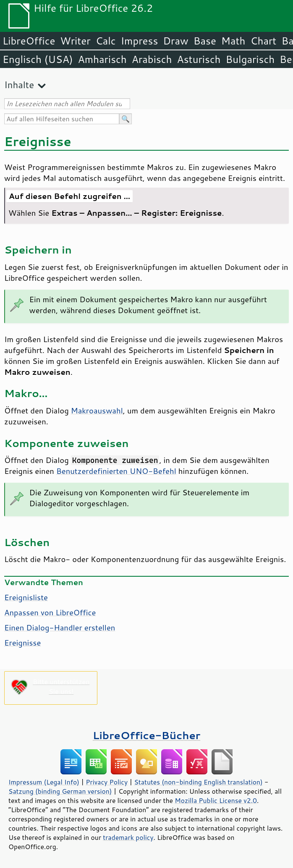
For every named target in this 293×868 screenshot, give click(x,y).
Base (205, 41)
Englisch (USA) (38, 59)
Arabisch (152, 59)
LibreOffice (29, 41)
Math (233, 41)
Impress (140, 41)
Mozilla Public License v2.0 (216, 800)
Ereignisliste (26, 597)
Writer (75, 41)
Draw (175, 41)
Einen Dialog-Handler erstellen (60, 627)
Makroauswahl (97, 410)
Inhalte (19, 85)
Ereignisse (22, 643)
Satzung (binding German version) (60, 791)
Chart (263, 41)
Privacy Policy (107, 782)
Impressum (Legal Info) (44, 782)
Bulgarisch (250, 59)
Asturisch (199, 59)
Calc (106, 41)
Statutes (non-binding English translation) (198, 782)
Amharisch (102, 59)
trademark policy (128, 837)
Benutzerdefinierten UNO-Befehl (116, 471)
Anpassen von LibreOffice (50, 612)
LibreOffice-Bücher (146, 735)
